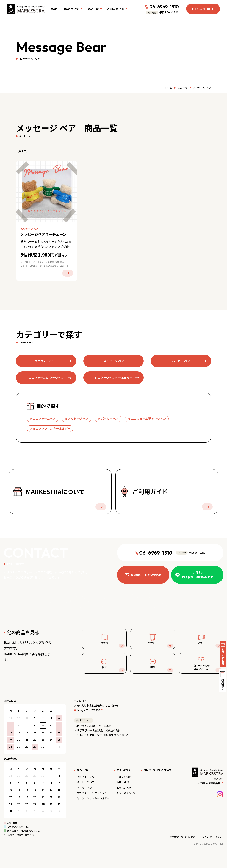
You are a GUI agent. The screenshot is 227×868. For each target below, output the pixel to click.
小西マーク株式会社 (209, 783)
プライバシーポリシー (213, 837)
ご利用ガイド (125, 770)
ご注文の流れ (124, 777)
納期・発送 (123, 782)
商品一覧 (183, 88)
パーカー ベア (84, 788)
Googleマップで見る (89, 710)
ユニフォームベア (87, 777)
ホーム (168, 88)
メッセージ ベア (86, 782)
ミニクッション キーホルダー (93, 798)
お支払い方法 (124, 788)
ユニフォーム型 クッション (92, 793)
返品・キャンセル (126, 793)
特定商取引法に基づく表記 (182, 837)
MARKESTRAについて (158, 770)
